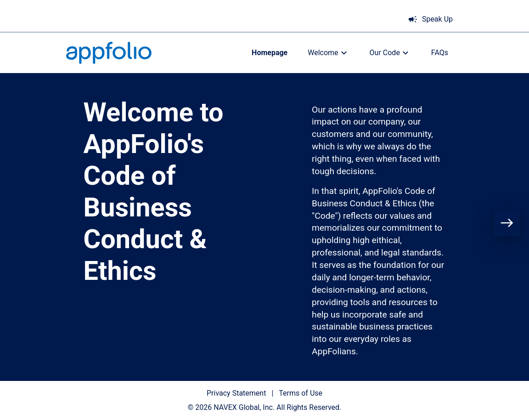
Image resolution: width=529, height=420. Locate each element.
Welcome (328, 53)
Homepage (270, 53)
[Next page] (507, 223)
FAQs (440, 53)
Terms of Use (301, 393)
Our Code (390, 53)
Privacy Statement (236, 393)
